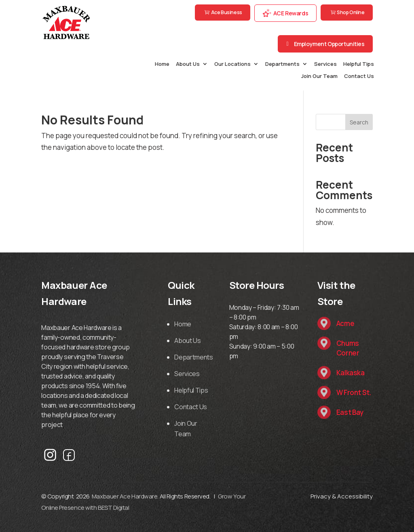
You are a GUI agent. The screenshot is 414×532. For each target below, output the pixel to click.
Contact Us (359, 76)
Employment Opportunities (329, 44)
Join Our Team (319, 76)
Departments (282, 64)
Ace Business (227, 12)
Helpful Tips (359, 64)
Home (162, 64)
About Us (188, 64)
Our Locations (232, 64)
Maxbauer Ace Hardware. (125, 496)
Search (359, 122)
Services (325, 64)
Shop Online (351, 12)
